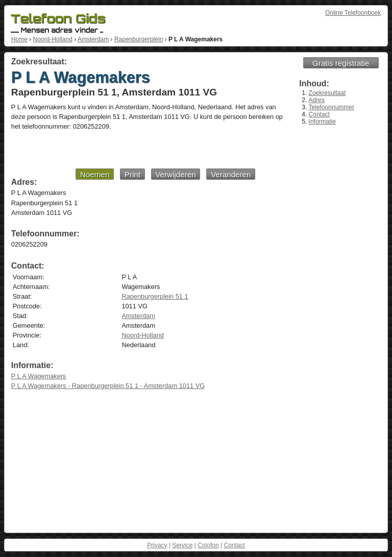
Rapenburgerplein (139, 39)
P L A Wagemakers (39, 376)
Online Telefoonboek (353, 13)
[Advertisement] (133, 149)
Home (19, 39)
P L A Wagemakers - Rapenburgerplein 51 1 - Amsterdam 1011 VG (108, 386)
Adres (317, 100)
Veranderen (231, 174)
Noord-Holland (52, 39)
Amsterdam (93, 39)
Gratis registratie (341, 63)
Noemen (95, 174)
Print (132, 174)
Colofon (208, 545)
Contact (319, 114)
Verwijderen (175, 174)
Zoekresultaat (327, 93)
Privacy (157, 545)
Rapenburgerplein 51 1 (155, 296)
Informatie (322, 122)
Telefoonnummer (332, 107)
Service (182, 545)
